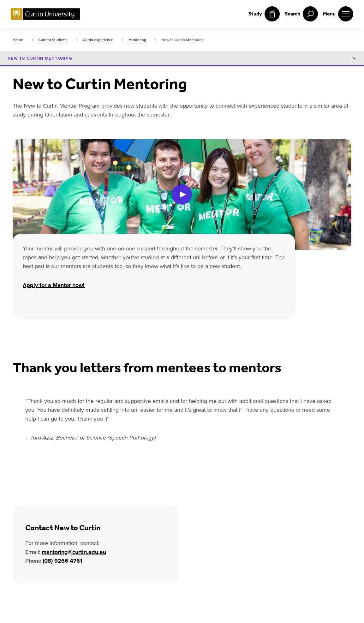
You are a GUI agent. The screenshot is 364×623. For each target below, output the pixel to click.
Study (264, 14)
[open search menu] (301, 14)
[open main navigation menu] (338, 14)
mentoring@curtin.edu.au (74, 552)
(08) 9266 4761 (62, 560)
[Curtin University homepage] (45, 14)
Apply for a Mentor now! (54, 285)
